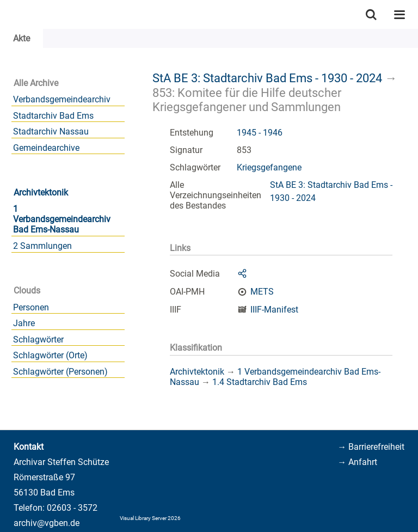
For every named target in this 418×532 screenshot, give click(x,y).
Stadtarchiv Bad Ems (53, 116)
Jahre (24, 323)
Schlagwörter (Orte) (50, 355)
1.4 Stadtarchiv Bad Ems (260, 382)
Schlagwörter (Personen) (60, 372)
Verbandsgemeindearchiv (62, 99)
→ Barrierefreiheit (371, 447)
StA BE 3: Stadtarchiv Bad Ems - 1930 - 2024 (267, 78)
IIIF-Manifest (274, 310)
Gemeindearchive (46, 148)
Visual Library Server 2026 (150, 518)
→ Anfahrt (357, 462)
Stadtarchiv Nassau (51, 132)
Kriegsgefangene (269, 167)
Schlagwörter (38, 340)
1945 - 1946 (260, 133)
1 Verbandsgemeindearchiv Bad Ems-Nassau (62, 219)
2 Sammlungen (42, 246)
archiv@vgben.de (47, 523)
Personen (31, 307)
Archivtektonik (41, 192)
